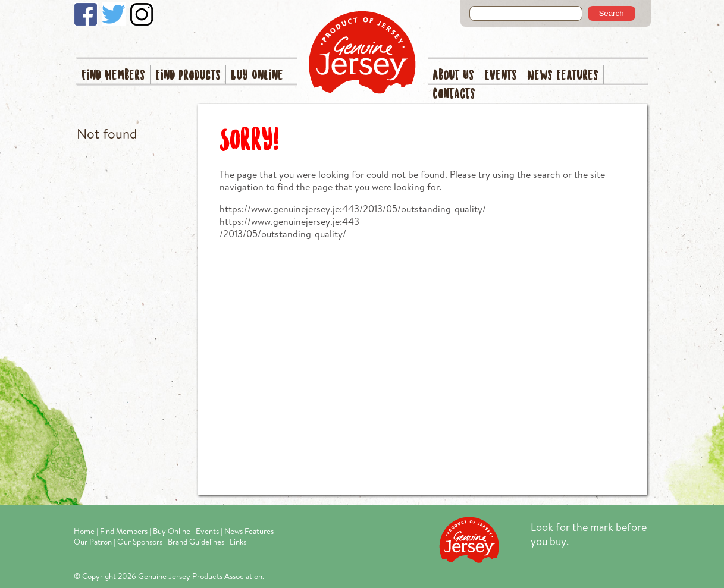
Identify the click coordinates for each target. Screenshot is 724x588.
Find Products (188, 76)
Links (238, 542)
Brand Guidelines (196, 542)
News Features (563, 76)
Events (501, 76)
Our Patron (93, 542)
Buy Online (257, 76)
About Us (453, 76)
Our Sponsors (140, 542)
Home (84, 531)
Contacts (454, 94)
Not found (107, 133)
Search (611, 13)
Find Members (113, 76)
